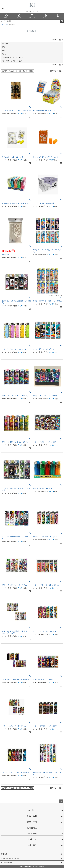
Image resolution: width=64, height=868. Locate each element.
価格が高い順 (23, 71)
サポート (32, 839)
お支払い (32, 810)
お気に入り (32, 16)
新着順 (31, 71)
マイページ (46, 16)
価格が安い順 (13, 71)
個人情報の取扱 (6, 863)
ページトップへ (61, 801)
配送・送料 (32, 816)
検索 (62, 21)
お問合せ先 (32, 828)
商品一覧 (19, 16)
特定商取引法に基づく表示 (10, 858)
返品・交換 (32, 822)
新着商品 (6, 16)
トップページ (5, 25)
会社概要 (32, 845)
